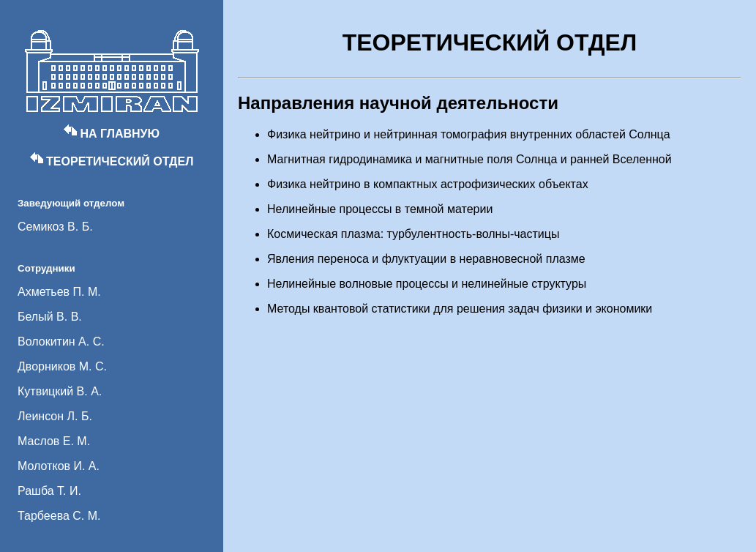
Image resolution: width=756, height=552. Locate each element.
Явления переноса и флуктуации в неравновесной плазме (426, 259)
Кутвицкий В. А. (60, 391)
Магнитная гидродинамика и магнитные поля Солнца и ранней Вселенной (469, 159)
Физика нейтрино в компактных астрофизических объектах (428, 184)
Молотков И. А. (59, 466)
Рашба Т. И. (49, 491)
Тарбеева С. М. (59, 516)
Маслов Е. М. (54, 441)
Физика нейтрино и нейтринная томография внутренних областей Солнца (469, 134)
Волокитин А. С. (61, 342)
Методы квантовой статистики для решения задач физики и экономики (460, 309)
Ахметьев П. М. (59, 292)
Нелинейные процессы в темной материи (380, 209)
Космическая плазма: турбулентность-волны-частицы (413, 234)
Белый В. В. (50, 317)
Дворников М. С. (62, 366)
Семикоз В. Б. (55, 227)
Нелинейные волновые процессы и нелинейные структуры (427, 284)
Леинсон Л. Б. (55, 416)
